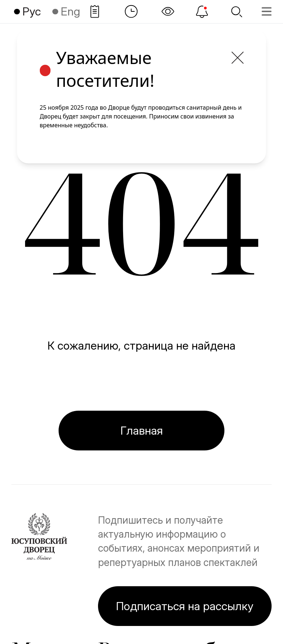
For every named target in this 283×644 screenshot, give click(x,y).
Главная (142, 430)
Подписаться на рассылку (185, 606)
